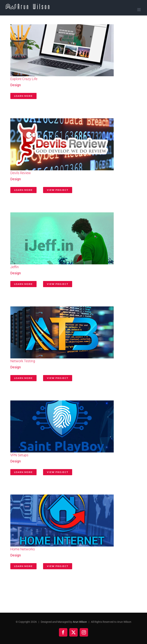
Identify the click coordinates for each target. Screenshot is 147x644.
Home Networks (23, 549)
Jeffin (15, 267)
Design (16, 85)
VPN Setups (19, 455)
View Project (58, 190)
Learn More (23, 96)
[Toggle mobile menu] (139, 10)
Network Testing (23, 361)
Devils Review (21, 173)
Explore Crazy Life (24, 79)
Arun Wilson (80, 622)
